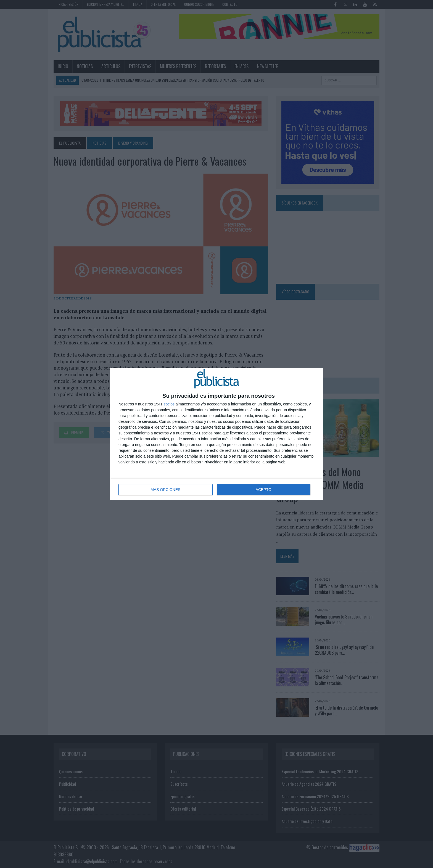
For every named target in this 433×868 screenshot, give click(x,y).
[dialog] (216, 434)
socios (169, 404)
